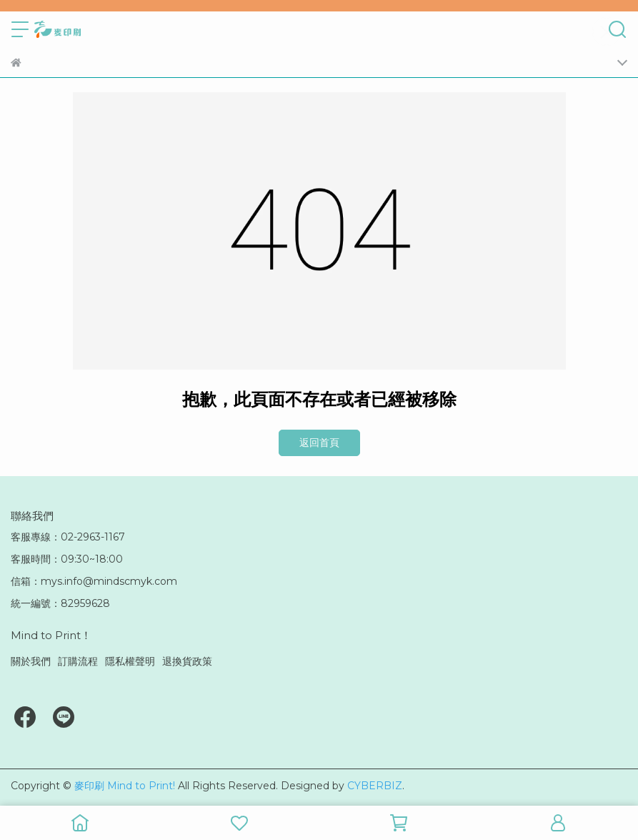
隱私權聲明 (130, 661)
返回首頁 (319, 443)
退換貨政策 (187, 661)
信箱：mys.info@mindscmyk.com (94, 581)
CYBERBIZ (375, 786)
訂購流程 (78, 661)
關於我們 (31, 661)
